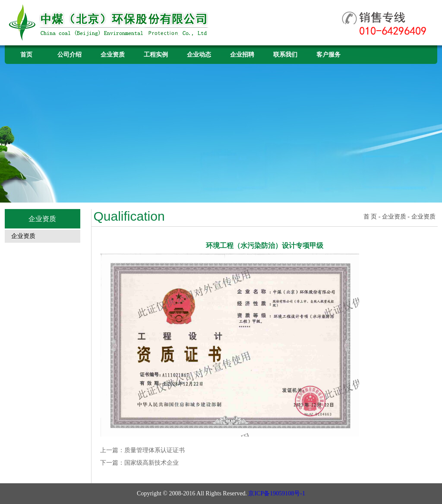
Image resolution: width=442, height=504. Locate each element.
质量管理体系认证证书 (155, 450)
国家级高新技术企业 (152, 463)
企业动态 (199, 55)
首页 (26, 55)
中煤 (110, 23)
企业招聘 (242, 55)
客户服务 (328, 55)
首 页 (370, 217)
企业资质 (113, 55)
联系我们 (285, 55)
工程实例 (156, 55)
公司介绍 (69, 55)
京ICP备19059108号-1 (276, 493)
